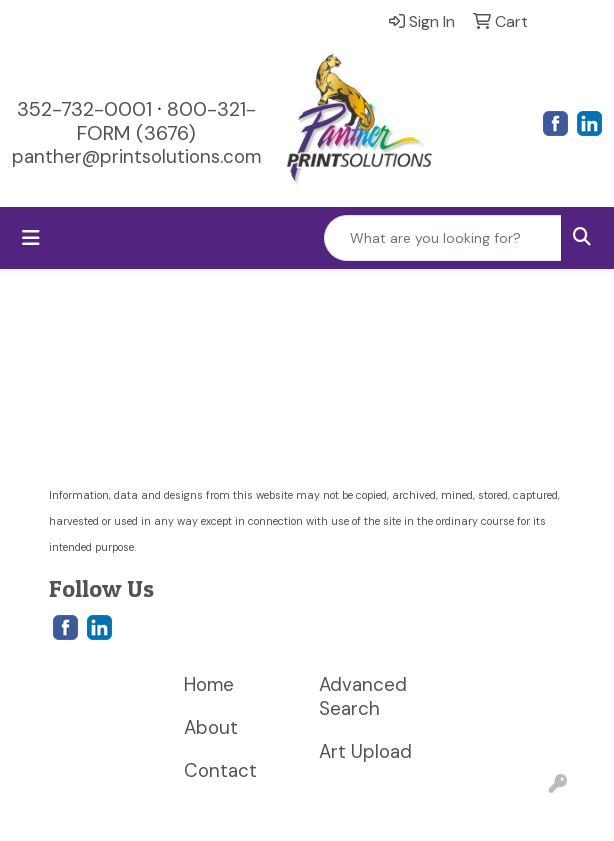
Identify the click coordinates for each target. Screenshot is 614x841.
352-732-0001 (84, 109)
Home (209, 684)
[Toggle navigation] (31, 238)
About (211, 727)
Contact (220, 770)
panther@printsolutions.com (136, 156)
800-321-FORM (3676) (166, 121)
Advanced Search (363, 696)
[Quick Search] (443, 238)
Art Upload (365, 751)
